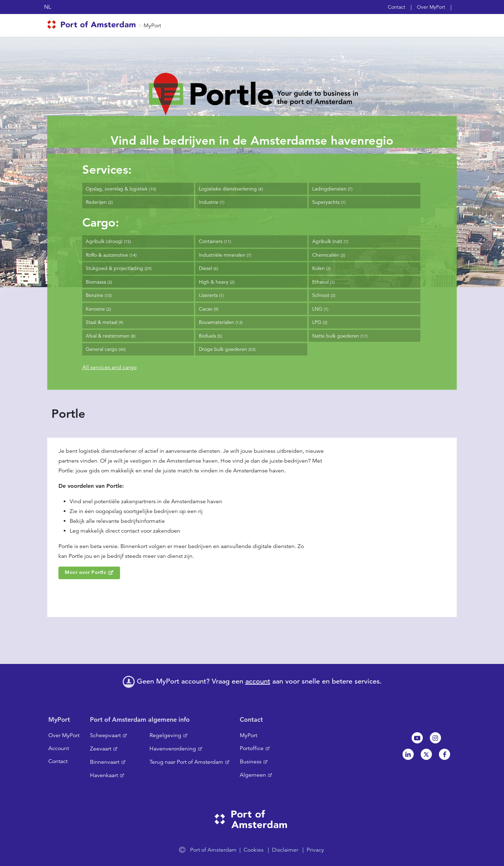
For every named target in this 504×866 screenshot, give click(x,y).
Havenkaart (104, 775)
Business (251, 762)
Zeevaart (101, 749)
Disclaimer (285, 850)
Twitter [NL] (426, 754)
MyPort (152, 26)
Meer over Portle (86, 572)
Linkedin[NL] (408, 754)
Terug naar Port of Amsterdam (186, 762)
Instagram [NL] (435, 738)
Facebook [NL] (444, 754)
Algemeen (253, 775)
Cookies (254, 850)
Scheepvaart (105, 735)
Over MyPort (431, 7)
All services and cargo (109, 367)
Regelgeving (165, 735)
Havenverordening (173, 749)
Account (59, 748)
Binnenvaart (105, 762)
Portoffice (252, 748)
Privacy (315, 850)
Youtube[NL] (417, 738)
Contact (397, 7)
